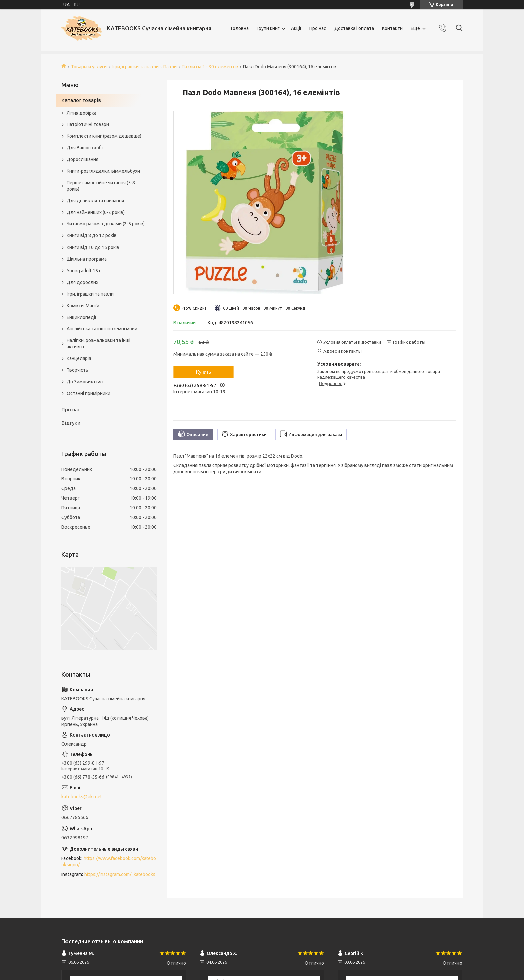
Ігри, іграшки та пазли (135, 67)
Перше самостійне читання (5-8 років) (101, 186)
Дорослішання (82, 159)
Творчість (77, 370)
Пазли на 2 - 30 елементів (210, 67)
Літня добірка (81, 113)
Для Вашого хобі (85, 148)
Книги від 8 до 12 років (92, 235)
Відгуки (71, 423)
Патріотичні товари (88, 124)
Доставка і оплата (354, 28)
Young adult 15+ (84, 271)
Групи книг (268, 28)
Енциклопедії (81, 317)
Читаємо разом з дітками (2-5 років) (106, 224)
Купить (204, 372)
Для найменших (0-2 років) (96, 212)
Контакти (392, 28)
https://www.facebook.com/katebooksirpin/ (109, 862)
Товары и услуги (89, 67)
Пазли (170, 67)
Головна (240, 28)
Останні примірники (88, 393)
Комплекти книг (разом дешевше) (104, 136)
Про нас (318, 28)
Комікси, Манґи (83, 306)
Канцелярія (79, 358)
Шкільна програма (87, 259)
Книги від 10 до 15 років (93, 247)
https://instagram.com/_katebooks (120, 874)
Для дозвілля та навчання (95, 201)
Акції (296, 28)
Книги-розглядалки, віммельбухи (103, 171)
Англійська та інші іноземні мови (102, 329)
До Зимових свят (85, 382)
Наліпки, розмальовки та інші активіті (98, 344)
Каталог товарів (81, 100)
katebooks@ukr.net (82, 797)
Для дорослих (82, 282)
